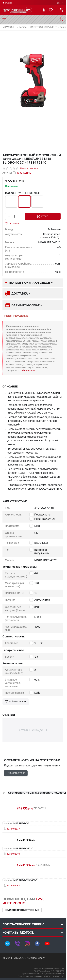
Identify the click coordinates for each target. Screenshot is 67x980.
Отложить (12, 223)
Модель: (11, 193)
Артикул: (7, 173)
